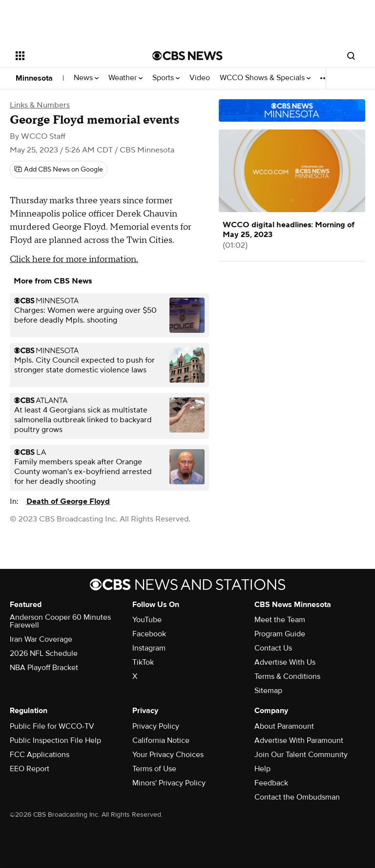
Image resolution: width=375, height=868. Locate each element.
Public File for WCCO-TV (52, 726)
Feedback (271, 783)
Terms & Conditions (287, 676)
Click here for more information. (74, 259)
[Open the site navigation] (73, 56)
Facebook (149, 634)
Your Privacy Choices (168, 755)
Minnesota (34, 78)
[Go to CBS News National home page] (187, 56)
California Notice (161, 740)
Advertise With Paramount (299, 740)
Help (262, 769)
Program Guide (280, 634)
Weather (125, 78)
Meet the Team (280, 620)
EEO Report (30, 769)
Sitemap (268, 691)
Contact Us (273, 648)
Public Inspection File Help (55, 740)
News (86, 78)
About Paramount (284, 726)
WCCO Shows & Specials (265, 78)
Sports (166, 78)
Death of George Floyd (68, 501)
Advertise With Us (285, 662)
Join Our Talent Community (301, 755)
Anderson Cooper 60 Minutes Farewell (60, 621)
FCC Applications (40, 755)
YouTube (147, 620)
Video (200, 78)
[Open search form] (351, 56)
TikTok (143, 662)
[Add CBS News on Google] (59, 170)
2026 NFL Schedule (44, 653)
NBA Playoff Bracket (44, 668)
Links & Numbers (40, 105)
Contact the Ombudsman (297, 797)
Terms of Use (154, 769)
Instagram (149, 648)
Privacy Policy (156, 726)
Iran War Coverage (41, 639)
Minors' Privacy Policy (169, 783)
